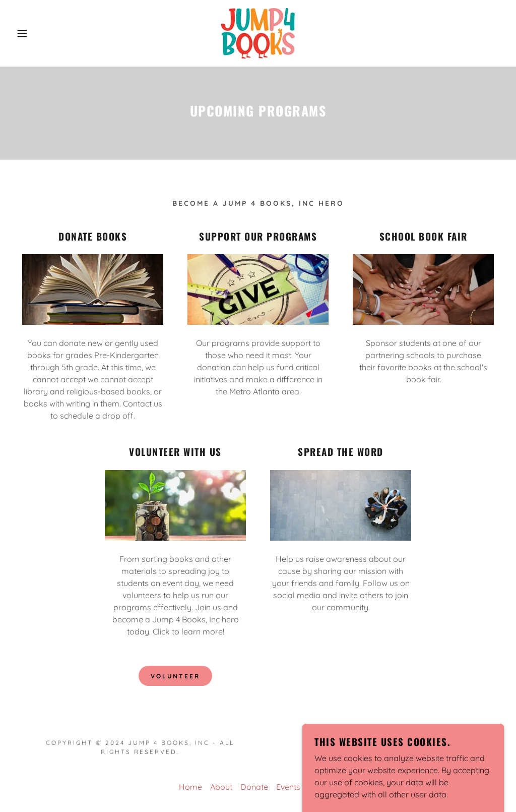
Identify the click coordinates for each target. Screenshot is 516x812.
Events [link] (288, 787)
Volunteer (175, 676)
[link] (258, 32)
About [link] (221, 787)
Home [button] (190, 787)
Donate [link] (254, 787)
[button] (26, 33)
